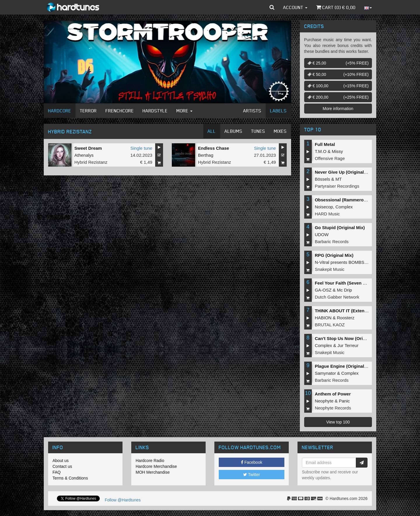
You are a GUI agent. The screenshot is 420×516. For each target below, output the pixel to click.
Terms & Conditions (70, 478)
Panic (344, 401)
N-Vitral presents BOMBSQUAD (346, 262)
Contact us (62, 466)
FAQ (57, 472)
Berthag (206, 155)
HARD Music (327, 214)
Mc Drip (344, 290)
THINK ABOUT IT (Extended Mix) (348, 311)
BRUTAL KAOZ (330, 325)
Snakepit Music (330, 269)
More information (338, 109)
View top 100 (338, 422)
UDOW (322, 235)
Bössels (322, 179)
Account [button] (295, 7)
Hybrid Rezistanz (91, 162)
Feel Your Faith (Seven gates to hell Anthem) (361, 283)
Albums (233, 131)
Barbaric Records (332, 242)
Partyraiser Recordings (337, 186)
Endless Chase (214, 148)
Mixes (280, 131)
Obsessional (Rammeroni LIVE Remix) (355, 200)
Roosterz (346, 318)
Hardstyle (155, 111)
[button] (272, 7)
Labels (278, 111)
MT (339, 179)
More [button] (184, 111)
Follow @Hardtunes (123, 500)
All (212, 131)
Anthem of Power (333, 394)
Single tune (141, 148)
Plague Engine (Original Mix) (344, 366)
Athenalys (84, 155)
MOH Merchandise (153, 472)
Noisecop (324, 207)
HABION (323, 318)
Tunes (258, 131)
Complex (344, 207)
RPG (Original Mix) (334, 255)
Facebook (252, 462)
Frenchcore (120, 111)
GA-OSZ (323, 290)
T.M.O (321, 151)
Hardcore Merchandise (156, 466)
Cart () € (336, 7)
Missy (337, 151)
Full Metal (325, 144)
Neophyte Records (333, 408)
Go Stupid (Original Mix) (340, 228)
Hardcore (60, 111)
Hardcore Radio (150, 461)
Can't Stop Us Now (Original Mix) (349, 338)
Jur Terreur (348, 345)
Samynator (325, 373)
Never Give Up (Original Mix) (344, 172)
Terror (88, 111)
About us (61, 461)
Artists (252, 111)
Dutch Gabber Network (337, 297)
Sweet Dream (88, 148)
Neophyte (324, 401)
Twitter (252, 475)
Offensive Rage (330, 158)
